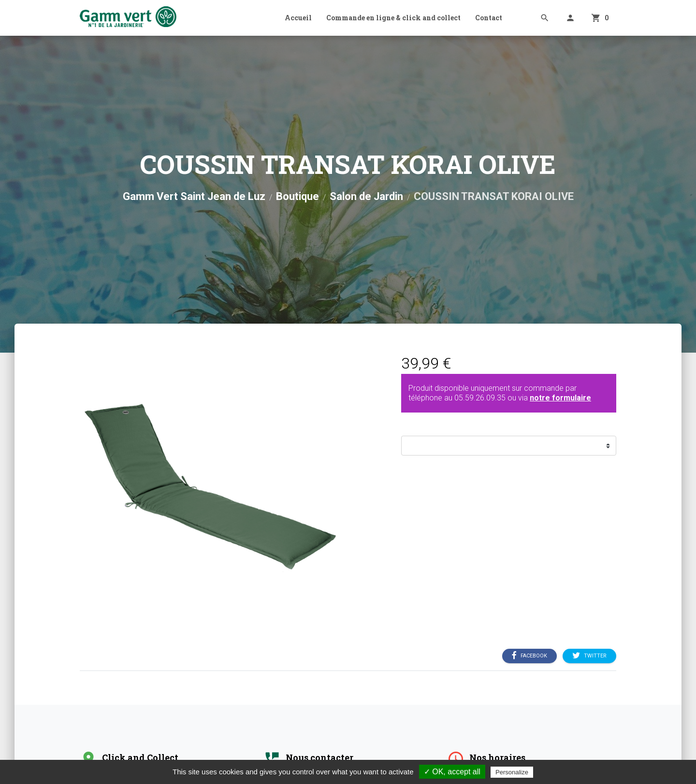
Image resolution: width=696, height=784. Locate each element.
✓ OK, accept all (452, 772)
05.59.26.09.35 (480, 398)
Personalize (512, 772)
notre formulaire (560, 398)
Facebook (529, 656)
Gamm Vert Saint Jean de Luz (194, 196)
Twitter (589, 656)
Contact (489, 18)
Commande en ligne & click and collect (393, 18)
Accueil (298, 18)
